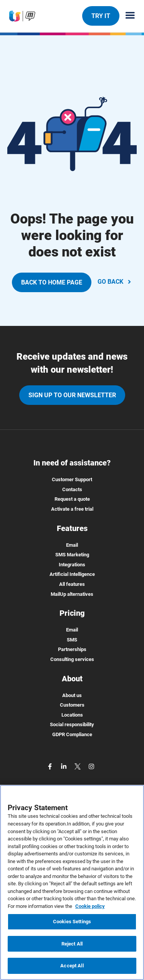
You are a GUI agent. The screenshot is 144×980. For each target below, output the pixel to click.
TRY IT (101, 16)
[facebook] (51, 766)
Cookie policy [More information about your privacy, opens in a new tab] (90, 906)
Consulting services (72, 659)
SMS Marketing (72, 555)
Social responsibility (72, 724)
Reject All (72, 944)
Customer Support (72, 479)
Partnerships (72, 649)
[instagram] (91, 766)
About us (72, 695)
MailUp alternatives (72, 594)
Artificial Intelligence (72, 574)
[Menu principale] (127, 16)
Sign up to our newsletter (72, 395)
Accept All (72, 966)
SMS (72, 640)
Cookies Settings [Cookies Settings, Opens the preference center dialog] (72, 922)
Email (72, 545)
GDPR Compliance (72, 734)
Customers (72, 705)
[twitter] (78, 766)
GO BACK (115, 282)
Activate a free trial (72, 509)
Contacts (72, 489)
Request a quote (72, 499)
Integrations (72, 565)
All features (72, 584)
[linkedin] (65, 766)
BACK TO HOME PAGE (52, 282)
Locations (72, 715)
